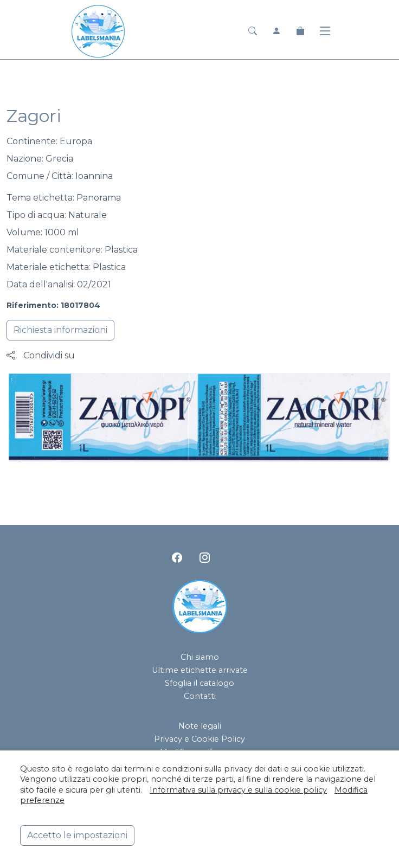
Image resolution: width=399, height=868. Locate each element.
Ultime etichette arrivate (200, 670)
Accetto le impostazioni (77, 835)
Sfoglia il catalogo (200, 683)
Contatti (200, 696)
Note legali (200, 726)
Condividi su (41, 355)
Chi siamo (200, 657)
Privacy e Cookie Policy (200, 739)
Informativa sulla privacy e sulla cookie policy (238, 790)
